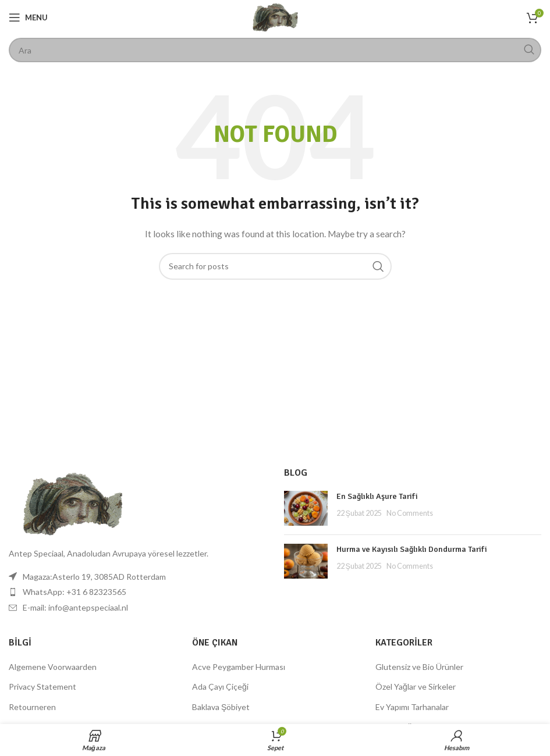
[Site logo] (275, 17)
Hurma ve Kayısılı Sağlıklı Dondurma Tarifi (412, 549)
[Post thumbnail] (306, 508)
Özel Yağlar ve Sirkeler (416, 687)
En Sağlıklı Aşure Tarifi (377, 496)
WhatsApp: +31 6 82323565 (74, 592)
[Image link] (73, 503)
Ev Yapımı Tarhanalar (412, 707)
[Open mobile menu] (28, 17)
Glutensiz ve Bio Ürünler (419, 667)
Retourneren (32, 707)
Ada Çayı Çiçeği (220, 687)
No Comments (410, 513)
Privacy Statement (42, 687)
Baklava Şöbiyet (221, 707)
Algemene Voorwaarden (53, 667)
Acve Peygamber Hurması (239, 667)
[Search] (275, 50)
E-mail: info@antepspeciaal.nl (75, 607)
